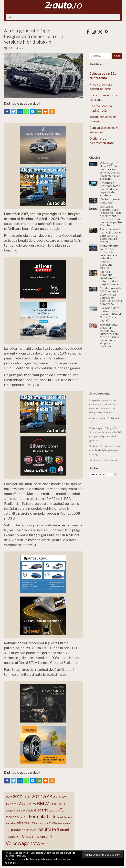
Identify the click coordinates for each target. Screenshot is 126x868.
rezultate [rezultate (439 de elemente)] (46, 829)
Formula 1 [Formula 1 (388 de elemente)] (39, 816)
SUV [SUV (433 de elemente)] (20, 836)
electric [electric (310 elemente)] (41, 810)
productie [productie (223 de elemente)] (18, 830)
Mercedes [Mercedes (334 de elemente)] (26, 823)
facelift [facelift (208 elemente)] (11, 817)
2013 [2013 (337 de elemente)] (47, 797)
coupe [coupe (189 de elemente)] (10, 810)
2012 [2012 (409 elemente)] (37, 797)
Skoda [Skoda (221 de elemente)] (10, 837)
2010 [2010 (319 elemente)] (18, 797)
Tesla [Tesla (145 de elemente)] (28, 837)
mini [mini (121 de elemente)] (38, 824)
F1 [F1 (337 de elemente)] (62, 810)
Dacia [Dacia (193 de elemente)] (30, 810)
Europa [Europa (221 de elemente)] (54, 810)
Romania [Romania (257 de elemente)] (64, 830)
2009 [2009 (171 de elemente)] (9, 797)
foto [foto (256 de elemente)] (53, 817)
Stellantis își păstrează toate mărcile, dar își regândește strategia (105, 450)
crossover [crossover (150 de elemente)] (20, 811)
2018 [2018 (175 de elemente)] (15, 804)
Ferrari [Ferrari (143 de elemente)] (20, 817)
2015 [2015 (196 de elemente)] (65, 797)
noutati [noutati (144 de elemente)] (44, 823)
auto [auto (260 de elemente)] (32, 804)
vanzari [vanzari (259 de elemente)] (46, 837)
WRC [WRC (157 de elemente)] (44, 844)
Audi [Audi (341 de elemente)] (23, 804)
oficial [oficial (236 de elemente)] (53, 823)
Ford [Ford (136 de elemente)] (26, 817)
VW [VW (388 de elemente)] (37, 844)
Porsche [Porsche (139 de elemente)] (67, 824)
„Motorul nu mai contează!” (104, 460)
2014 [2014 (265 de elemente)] (57, 797)
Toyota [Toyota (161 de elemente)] (36, 837)
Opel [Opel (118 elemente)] (60, 824)
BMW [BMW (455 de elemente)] (43, 804)
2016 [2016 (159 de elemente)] (9, 804)
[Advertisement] (108, 370)
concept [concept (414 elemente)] (58, 804)
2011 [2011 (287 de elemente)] (27, 797)
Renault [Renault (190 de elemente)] (31, 830)
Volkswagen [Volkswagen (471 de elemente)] (19, 843)
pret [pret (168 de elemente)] (8, 830)
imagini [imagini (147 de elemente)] (61, 817)
